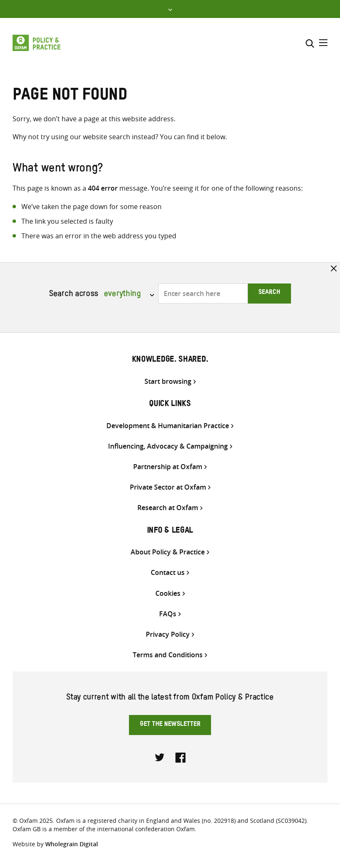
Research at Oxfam (168, 508)
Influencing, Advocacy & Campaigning (168, 446)
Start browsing (168, 382)
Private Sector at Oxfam (168, 487)
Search (269, 293)
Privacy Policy (168, 634)
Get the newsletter (170, 725)
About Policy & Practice (168, 552)
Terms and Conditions (168, 655)
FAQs (168, 614)
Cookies (168, 594)
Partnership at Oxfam (168, 467)
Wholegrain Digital (72, 844)
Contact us (168, 573)
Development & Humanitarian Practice (168, 426)
